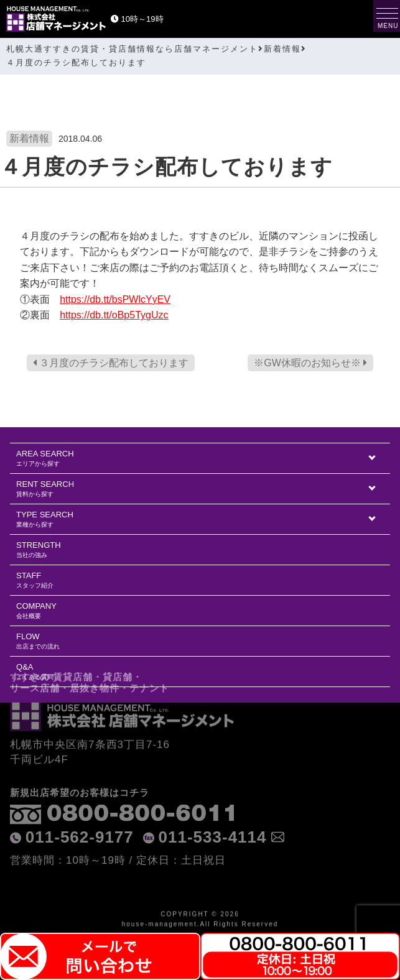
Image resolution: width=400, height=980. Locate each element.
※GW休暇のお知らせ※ (310, 363)
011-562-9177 (80, 819)
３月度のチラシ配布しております (111, 363)
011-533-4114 (213, 819)
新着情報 (29, 138)
